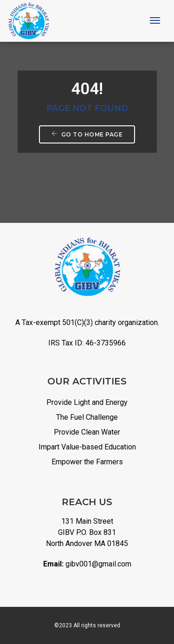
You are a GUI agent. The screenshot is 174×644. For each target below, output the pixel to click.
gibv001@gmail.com (98, 564)
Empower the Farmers (87, 462)
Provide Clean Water (87, 432)
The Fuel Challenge (87, 417)
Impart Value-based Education (87, 447)
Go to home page (87, 134)
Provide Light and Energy (87, 402)
